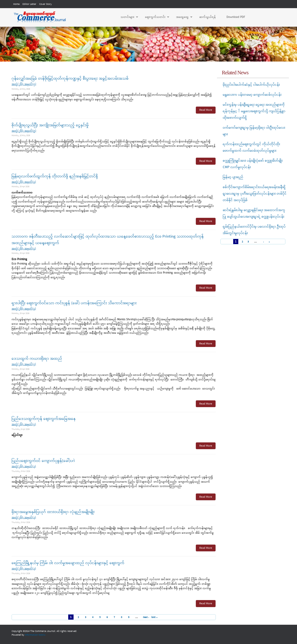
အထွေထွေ (182, 17)
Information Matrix (35, 635)
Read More (206, 110)
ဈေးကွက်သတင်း (155, 17)
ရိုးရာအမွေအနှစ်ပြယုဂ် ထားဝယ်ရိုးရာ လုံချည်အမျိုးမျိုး (53, 512)
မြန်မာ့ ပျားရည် (233, 177)
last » (154, 617)
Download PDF (236, 17)
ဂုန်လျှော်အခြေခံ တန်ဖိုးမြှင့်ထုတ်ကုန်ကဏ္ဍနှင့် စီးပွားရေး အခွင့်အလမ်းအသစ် (70, 79)
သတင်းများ (127, 17)
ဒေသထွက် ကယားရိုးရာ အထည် (37, 359)
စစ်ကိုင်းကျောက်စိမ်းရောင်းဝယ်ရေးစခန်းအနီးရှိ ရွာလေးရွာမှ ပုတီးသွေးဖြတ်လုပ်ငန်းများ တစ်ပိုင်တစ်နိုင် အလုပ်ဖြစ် (255, 194)
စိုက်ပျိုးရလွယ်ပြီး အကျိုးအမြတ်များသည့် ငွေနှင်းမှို (50, 125)
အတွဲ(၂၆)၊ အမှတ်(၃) (24, 466)
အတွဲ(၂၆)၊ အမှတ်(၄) (24, 182)
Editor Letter (29, 4)
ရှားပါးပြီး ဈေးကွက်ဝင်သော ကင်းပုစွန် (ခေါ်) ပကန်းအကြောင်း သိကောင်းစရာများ (74, 303)
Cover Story (45, 4)
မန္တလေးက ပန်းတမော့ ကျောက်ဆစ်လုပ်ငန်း (252, 95)
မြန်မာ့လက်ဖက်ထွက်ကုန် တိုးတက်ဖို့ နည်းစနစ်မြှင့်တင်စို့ (55, 176)
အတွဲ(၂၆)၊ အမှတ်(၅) (24, 84)
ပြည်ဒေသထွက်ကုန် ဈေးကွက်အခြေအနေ (44, 419)
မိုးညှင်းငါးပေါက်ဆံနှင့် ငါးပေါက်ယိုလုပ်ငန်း (251, 85)
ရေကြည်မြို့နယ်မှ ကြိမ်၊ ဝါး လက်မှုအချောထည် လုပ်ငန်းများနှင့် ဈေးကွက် (68, 563)
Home (16, 4)
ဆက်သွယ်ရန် (208, 17)
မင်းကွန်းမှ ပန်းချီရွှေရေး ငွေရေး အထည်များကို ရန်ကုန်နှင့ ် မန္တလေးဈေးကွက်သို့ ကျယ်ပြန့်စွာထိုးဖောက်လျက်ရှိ (254, 111)
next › (146, 617)
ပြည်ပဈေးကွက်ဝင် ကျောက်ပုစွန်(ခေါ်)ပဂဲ (43, 461)
